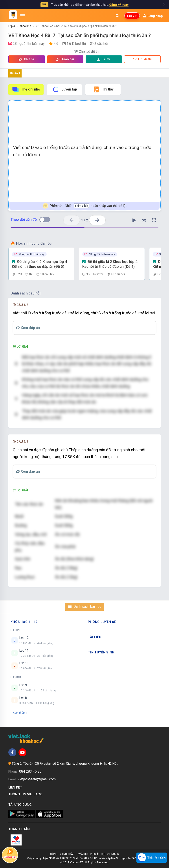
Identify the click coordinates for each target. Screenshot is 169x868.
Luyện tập (65, 89)
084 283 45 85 (30, 771)
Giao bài (65, 59)
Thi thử (103, 89)
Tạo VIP (132, 16)
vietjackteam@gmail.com (37, 779)
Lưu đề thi (142, 59)
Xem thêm (20, 713)
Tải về (104, 59)
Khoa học (25, 26)
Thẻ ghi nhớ (26, 89)
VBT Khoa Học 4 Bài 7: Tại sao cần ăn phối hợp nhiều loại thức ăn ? (76, 26)
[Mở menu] (23, 16)
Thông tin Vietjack (26, 794)
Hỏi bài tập (10, 854)
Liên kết (16, 787)
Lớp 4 (12, 26)
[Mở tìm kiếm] (117, 16)
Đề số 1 (15, 73)
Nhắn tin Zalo (152, 858)
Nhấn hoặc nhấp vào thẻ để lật (85, 206)
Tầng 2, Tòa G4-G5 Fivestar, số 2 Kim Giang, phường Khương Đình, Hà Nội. (65, 764)
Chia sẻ (27, 59)
